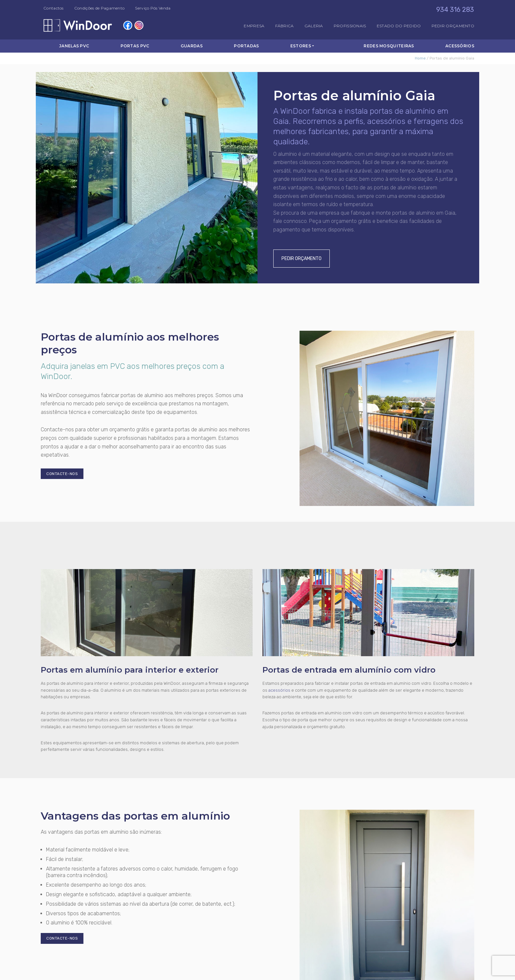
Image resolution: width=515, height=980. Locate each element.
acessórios (279, 690)
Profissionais (350, 26)
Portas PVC (135, 46)
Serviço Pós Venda (153, 8)
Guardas (192, 46)
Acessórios (460, 46)
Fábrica (285, 26)
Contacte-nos (62, 474)
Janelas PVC (74, 46)
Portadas (246, 46)
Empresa (254, 26)
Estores (301, 46)
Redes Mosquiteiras (389, 46)
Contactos (54, 8)
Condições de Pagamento (100, 8)
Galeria (314, 26)
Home (420, 58)
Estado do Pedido (399, 26)
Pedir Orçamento (453, 26)
